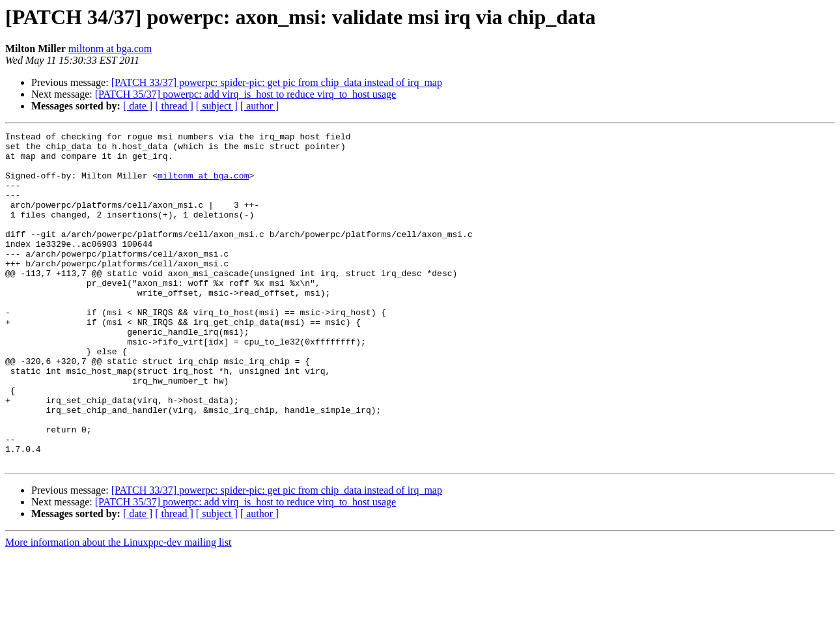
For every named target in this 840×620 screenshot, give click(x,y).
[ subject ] (217, 106)
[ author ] (260, 106)
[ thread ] (174, 106)
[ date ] (138, 106)
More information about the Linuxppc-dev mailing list (118, 609)
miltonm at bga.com (110, 49)
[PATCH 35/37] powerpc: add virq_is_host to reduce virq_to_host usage (245, 94)
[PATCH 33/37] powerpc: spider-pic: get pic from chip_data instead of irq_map (277, 82)
